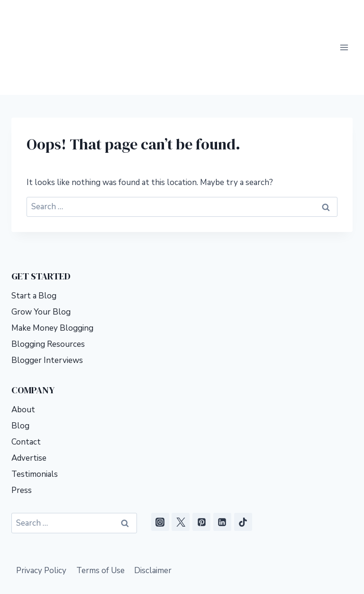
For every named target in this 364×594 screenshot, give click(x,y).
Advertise (29, 401)
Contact (26, 385)
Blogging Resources (48, 287)
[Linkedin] (222, 465)
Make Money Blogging (52, 271)
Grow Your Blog (41, 255)
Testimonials (35, 417)
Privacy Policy (41, 514)
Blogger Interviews (47, 303)
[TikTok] (243, 465)
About (23, 353)
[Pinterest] (201, 465)
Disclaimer (153, 514)
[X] (181, 465)
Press (22, 433)
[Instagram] (160, 465)
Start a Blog (34, 239)
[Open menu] (344, 19)
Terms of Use (100, 514)
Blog (20, 369)
